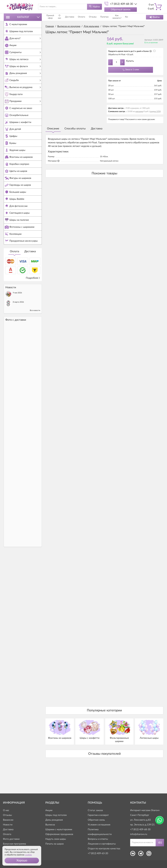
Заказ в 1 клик (132, 70)
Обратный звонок (121, 10)
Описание (53, 129)
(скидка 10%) (155, 112)
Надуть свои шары (56, 839)
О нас (62, 17)
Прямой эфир (51, 17)
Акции (49, 810)
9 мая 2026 (17, 313)
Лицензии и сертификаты (102, 844)
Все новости (35, 331)
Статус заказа (95, 810)
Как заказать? (111, 17)
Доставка (30, 272)
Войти (155, 17)
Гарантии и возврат (98, 815)
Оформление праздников (59, 834)
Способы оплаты (75, 129)
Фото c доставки (16, 340)
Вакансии (8, 820)
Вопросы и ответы (98, 839)
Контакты (123, 17)
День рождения (54, 820)
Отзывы (89, 17)
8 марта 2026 (18, 322)
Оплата (14, 272)
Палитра (99, 17)
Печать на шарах (55, 844)
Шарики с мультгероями (59, 829)
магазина (139, 112)
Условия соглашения (99, 825)
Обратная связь (96, 820)
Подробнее (33, 298)
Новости (8, 825)
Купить (130, 61)
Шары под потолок (56, 815)
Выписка (50, 825)
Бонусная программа (14, 844)
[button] (22, 861)
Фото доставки (11, 839)
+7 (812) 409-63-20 (98, 853)
